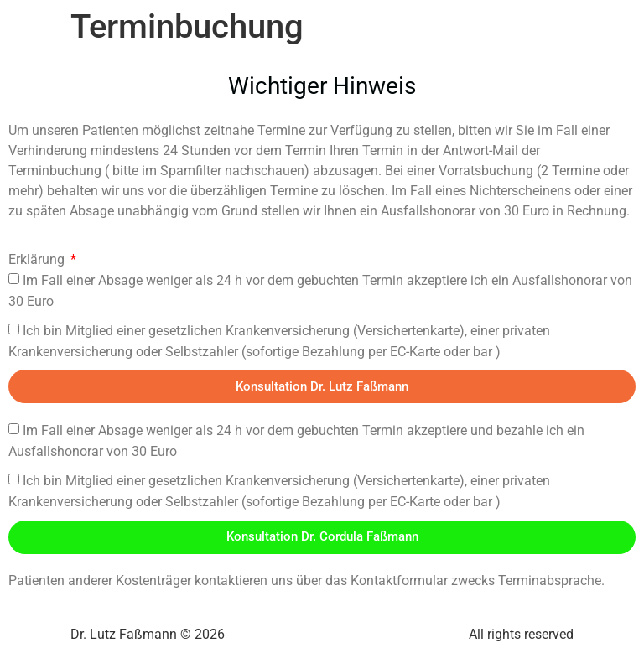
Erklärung (38, 259)
